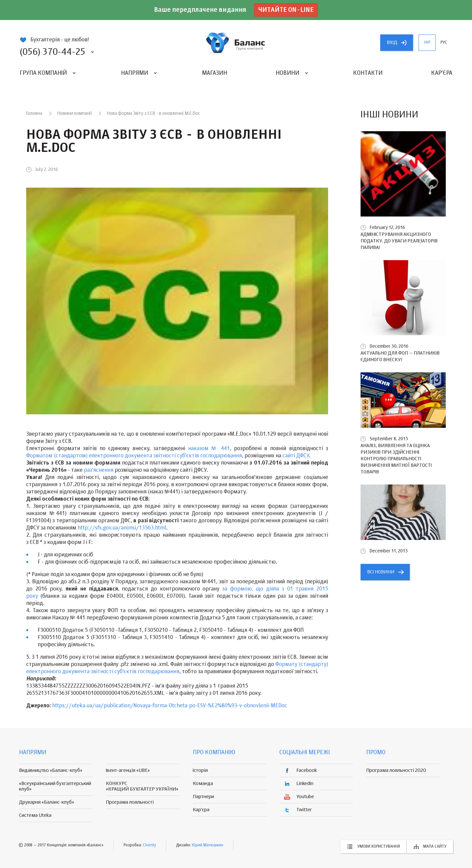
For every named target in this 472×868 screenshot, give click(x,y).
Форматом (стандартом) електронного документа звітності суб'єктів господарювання (134, 456)
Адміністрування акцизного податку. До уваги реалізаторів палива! (399, 241)
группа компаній (236, 43)
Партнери (203, 797)
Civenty (149, 845)
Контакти (368, 73)
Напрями (135, 73)
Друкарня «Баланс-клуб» (47, 802)
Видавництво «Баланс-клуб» (51, 770)
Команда (203, 784)
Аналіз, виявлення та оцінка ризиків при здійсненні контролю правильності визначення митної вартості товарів (396, 459)
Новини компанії (75, 114)
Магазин (215, 73)
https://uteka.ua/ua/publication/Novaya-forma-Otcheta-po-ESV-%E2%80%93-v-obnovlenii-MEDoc (170, 706)
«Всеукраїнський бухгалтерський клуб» (55, 786)
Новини (287, 73)
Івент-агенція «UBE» (128, 770)
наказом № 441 (209, 449)
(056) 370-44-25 (52, 52)
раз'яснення (99, 470)
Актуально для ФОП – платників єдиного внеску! (400, 356)
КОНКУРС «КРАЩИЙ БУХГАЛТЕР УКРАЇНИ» (142, 786)
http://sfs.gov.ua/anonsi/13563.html (122, 528)
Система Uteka (35, 815)
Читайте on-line (286, 10)
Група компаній (43, 73)
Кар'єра (442, 73)
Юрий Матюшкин (207, 845)
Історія (200, 770)
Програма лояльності (130, 802)
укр (427, 43)
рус (444, 43)
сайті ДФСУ (296, 456)
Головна (34, 114)
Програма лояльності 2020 (396, 770)
